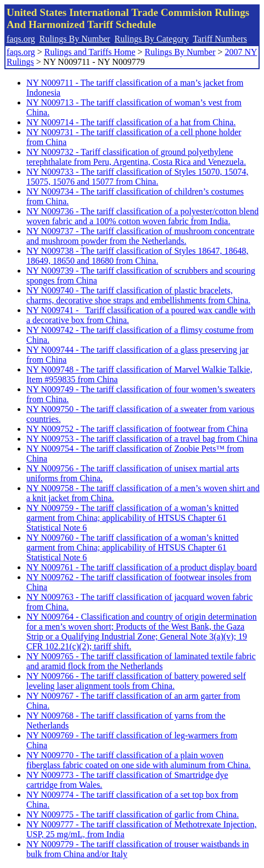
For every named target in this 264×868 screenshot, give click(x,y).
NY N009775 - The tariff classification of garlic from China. (133, 814)
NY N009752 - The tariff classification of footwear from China (137, 429)
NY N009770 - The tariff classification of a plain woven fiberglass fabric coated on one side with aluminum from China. (139, 760)
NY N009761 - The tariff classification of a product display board (142, 567)
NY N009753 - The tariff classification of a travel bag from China (142, 439)
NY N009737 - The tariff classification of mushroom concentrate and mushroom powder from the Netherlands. (141, 236)
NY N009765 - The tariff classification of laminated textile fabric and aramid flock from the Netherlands (141, 661)
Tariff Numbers (220, 39)
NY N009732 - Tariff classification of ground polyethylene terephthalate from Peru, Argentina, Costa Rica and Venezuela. (136, 157)
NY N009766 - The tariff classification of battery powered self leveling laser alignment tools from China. (136, 681)
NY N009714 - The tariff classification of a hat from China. (131, 122)
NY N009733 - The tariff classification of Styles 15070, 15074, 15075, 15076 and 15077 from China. (137, 177)
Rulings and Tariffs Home (90, 52)
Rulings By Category (152, 39)
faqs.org (21, 39)
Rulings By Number (75, 39)
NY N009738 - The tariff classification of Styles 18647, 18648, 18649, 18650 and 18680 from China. (137, 256)
